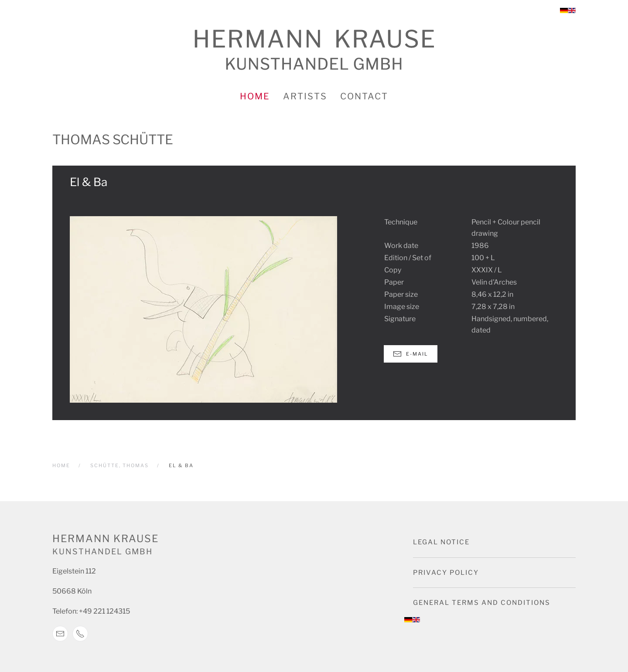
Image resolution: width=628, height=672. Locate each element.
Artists (305, 96)
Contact (364, 96)
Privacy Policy (446, 573)
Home (255, 96)
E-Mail (411, 354)
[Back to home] (314, 50)
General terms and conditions (482, 603)
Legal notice (441, 542)
